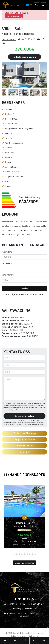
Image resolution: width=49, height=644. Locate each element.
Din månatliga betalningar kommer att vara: (23, 294)
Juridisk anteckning (34, 633)
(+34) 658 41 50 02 (17, 604)
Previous (5, 75)
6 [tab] (27, 554)
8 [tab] (32, 554)
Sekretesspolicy (30, 406)
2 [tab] (17, 554)
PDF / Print (25, 452)
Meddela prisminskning (24, 57)
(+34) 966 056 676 (36, 604)
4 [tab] (22, 554)
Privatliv (15, 636)
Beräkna (25, 288)
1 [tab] (14, 554)
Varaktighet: (8, 275)
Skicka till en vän (25, 446)
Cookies (24, 636)
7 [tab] (30, 554)
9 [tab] (35, 554)
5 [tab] (25, 554)
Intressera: (7, 263)
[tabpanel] (24, 518)
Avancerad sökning (14, 16)
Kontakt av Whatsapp (25, 433)
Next (44, 75)
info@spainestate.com (26, 609)
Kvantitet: (7, 252)
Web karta (33, 636)
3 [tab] (19, 554)
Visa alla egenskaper (24, 563)
